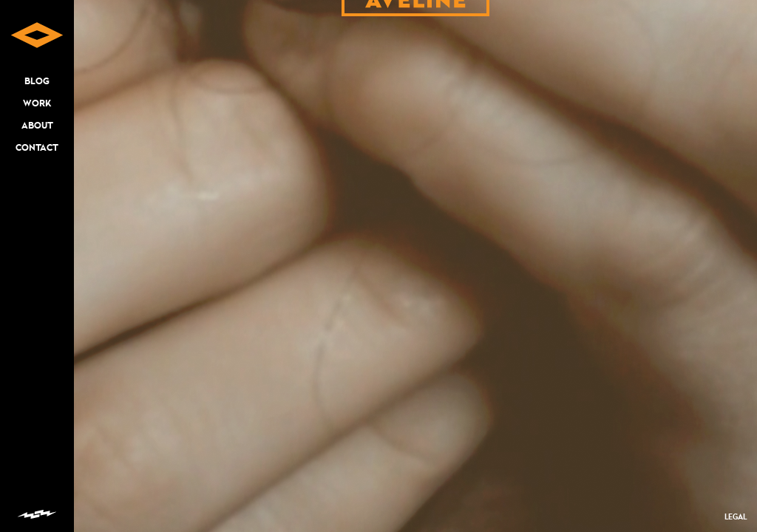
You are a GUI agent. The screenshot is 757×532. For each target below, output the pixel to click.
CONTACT (37, 147)
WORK (37, 103)
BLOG (37, 81)
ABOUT (37, 125)
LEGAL (736, 516)
